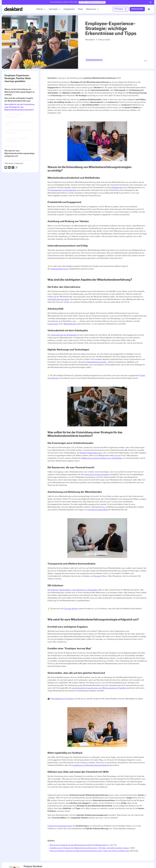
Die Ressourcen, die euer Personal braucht (19, 124)
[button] (151, 2)
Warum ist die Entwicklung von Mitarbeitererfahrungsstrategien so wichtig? (20, 92)
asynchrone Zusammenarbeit (97, 475)
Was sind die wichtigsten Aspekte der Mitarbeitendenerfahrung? (19, 100)
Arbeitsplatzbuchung (59, 269)
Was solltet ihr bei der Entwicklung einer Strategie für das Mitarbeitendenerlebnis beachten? (19, 107)
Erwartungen (53, 324)
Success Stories (71, 609)
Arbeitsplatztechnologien (96, 362)
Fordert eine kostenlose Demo (60, 826)
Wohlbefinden (117, 188)
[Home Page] (13, 9)
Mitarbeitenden (70, 324)
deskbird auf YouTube (64, 699)
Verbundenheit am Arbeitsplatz (64, 335)
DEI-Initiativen (11, 146)
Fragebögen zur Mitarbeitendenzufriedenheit (90, 765)
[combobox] (149, 9)
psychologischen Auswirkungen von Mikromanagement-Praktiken (99, 688)
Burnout (98, 576)
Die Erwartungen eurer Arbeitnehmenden (15, 116)
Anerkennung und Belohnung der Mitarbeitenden (19, 132)
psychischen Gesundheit (97, 510)
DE (149, 9)
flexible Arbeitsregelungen (91, 453)
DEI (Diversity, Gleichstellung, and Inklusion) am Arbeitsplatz (72, 590)
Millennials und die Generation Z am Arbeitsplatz (102, 458)
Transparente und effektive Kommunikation (17, 140)
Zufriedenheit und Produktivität (63, 190)
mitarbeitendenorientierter (58, 299)
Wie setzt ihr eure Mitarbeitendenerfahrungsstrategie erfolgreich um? (20, 153)
